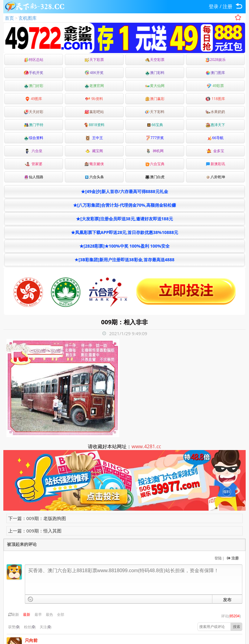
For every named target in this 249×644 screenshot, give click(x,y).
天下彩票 (94, 60)
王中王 (94, 138)
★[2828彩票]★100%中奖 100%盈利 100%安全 (125, 246)
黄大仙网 (155, 86)
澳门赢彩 (155, 99)
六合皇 (34, 151)
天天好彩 (34, 112)
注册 (227, 6)
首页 (9, 18)
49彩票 (216, 86)
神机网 (155, 151)
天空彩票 (155, 60)
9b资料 (94, 99)
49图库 (34, 99)
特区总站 (34, 60)
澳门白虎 (155, 177)
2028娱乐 (215, 60)
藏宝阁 (94, 151)
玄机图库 (28, 18)
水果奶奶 (215, 112)
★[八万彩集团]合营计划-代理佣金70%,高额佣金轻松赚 (125, 205)
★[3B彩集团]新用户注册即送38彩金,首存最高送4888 (125, 260)
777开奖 (155, 138)
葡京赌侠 (94, 164)
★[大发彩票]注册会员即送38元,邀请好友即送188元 (124, 219)
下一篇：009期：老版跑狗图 (37, 518)
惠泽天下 (215, 125)
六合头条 (94, 177)
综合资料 (34, 138)
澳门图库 (215, 73)
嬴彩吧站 (94, 112)
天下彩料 (155, 112)
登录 (214, 6)
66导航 (215, 138)
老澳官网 (94, 86)
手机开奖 (34, 73)
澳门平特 (34, 125)
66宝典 (155, 125)
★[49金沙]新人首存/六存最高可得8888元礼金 (124, 191)
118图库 (215, 99)
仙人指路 (34, 177)
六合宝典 (155, 164)
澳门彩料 (155, 73)
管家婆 (34, 164)
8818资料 (94, 125)
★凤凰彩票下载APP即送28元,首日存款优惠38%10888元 (125, 232)
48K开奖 (94, 73)
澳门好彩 (34, 86)
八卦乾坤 (215, 177)
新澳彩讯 (215, 164)
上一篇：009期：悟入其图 (35, 531)
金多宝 (215, 151)
